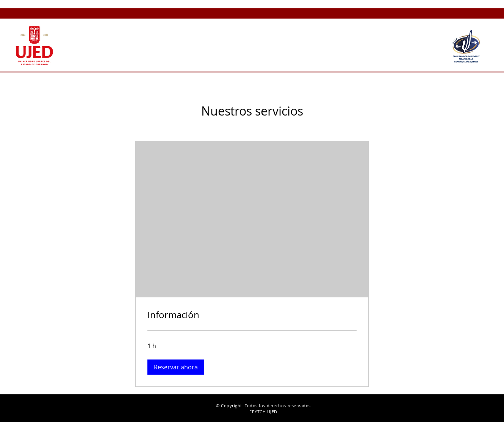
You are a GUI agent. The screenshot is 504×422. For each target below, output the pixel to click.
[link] (252, 315)
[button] (347, 26)
